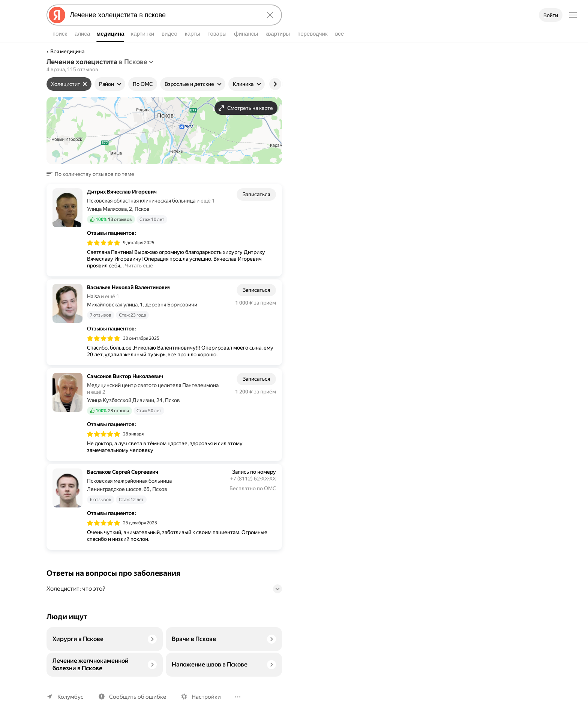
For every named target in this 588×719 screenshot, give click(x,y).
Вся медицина (67, 51)
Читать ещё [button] (139, 266)
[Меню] (573, 15)
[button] (93, 174)
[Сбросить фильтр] (85, 84)
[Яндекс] (57, 15)
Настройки (206, 697)
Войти (551, 15)
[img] (103, 242)
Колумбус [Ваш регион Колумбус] (70, 697)
